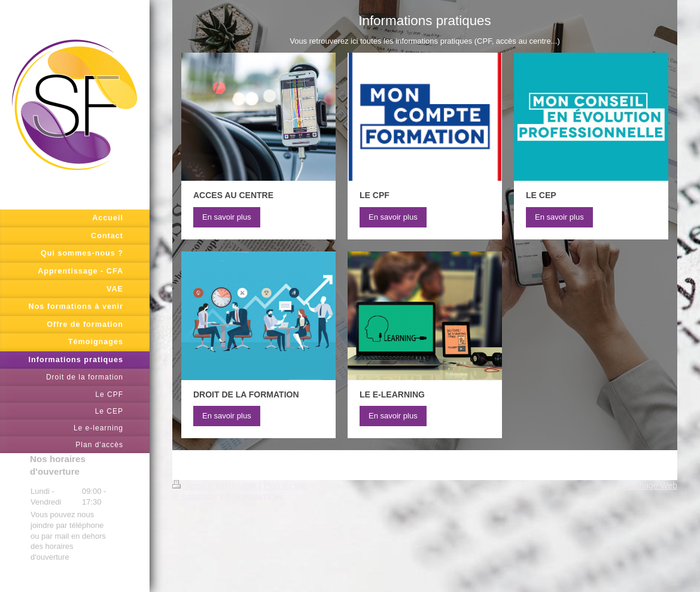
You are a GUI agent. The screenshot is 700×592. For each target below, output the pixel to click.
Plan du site (285, 485)
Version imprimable (216, 485)
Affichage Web (650, 485)
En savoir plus (227, 217)
